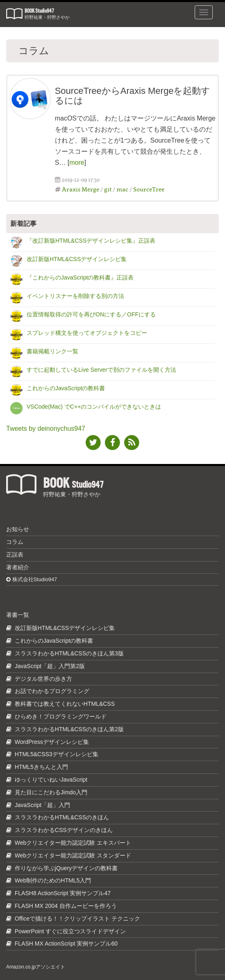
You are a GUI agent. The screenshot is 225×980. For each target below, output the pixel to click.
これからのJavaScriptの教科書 (66, 388)
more (77, 163)
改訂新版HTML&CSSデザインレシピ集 (77, 259)
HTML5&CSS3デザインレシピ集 (57, 754)
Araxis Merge (81, 189)
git (108, 189)
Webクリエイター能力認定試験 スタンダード (73, 855)
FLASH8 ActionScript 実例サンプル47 (63, 893)
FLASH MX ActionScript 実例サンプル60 (66, 944)
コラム (15, 542)
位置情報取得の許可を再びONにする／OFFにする (91, 314)
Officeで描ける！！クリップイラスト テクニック (77, 919)
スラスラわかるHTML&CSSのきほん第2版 (69, 729)
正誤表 (15, 555)
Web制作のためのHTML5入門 (53, 880)
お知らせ (18, 529)
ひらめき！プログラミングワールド (61, 716)
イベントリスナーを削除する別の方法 (75, 296)
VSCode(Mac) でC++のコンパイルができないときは (94, 407)
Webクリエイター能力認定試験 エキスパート (73, 843)
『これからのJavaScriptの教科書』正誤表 (80, 277)
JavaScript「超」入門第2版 (50, 666)
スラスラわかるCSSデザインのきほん (64, 830)
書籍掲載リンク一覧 (52, 351)
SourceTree (149, 189)
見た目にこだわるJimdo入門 (51, 792)
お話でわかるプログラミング (52, 691)
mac (122, 189)
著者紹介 (18, 567)
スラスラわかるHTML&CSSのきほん (62, 817)
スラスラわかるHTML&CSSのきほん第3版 (69, 653)
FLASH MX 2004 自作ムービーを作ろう (66, 906)
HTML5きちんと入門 (41, 767)
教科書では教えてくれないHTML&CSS (65, 704)
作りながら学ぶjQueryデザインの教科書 (66, 868)
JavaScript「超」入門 (42, 805)
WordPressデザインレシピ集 (52, 742)
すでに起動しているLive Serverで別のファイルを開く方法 (101, 370)
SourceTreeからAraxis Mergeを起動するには (133, 96)
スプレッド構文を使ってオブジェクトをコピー (87, 333)
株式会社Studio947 (32, 579)
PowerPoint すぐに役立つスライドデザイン (70, 931)
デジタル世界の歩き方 (43, 679)
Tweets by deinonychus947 (46, 429)
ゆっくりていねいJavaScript (51, 780)
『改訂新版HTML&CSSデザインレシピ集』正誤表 (91, 241)
